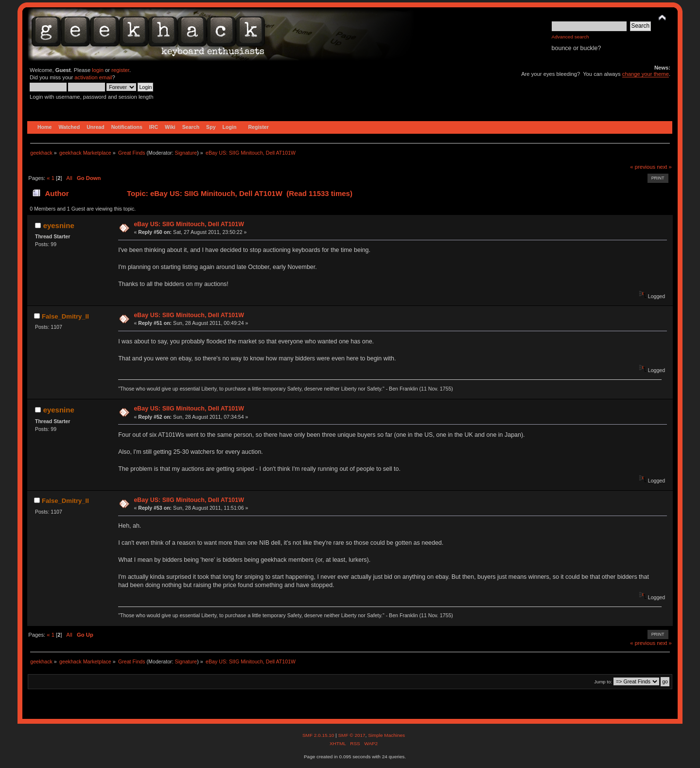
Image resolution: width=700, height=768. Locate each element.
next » (664, 167)
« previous (643, 167)
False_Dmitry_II (65, 316)
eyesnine (59, 225)
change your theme (646, 74)
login (98, 70)
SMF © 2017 (351, 735)
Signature (186, 153)
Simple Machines (386, 735)
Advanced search (570, 37)
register (120, 70)
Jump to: (603, 682)
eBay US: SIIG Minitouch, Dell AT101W (189, 224)
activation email (93, 77)
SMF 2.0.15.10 (319, 735)
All (69, 178)
